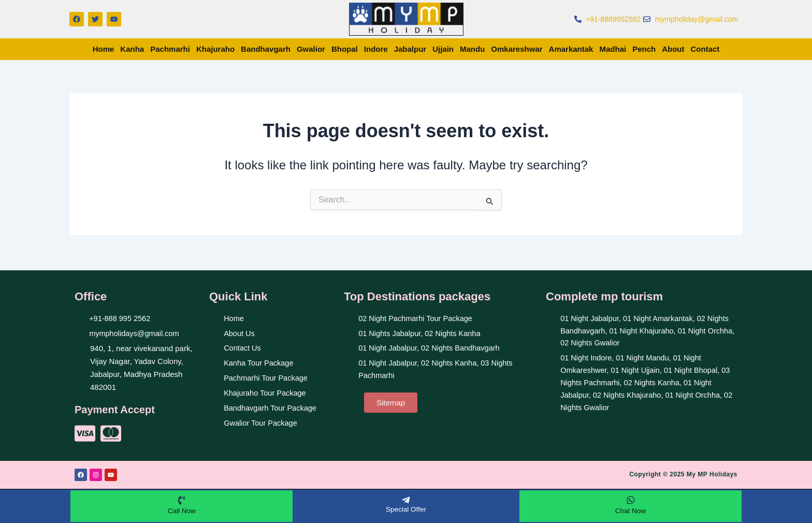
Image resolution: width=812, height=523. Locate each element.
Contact (705, 49)
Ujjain (443, 49)
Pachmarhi (170, 49)
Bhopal (345, 49)
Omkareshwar (517, 49)
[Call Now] (182, 500)
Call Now (182, 510)
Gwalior (311, 49)
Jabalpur (410, 49)
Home (104, 49)
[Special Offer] (406, 500)
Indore (376, 49)
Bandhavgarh (266, 49)
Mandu (472, 49)
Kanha (132, 49)
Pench (644, 49)
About (673, 49)
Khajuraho (215, 49)
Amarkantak (571, 49)
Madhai (613, 49)
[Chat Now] (630, 500)
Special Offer (406, 509)
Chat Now (630, 510)
